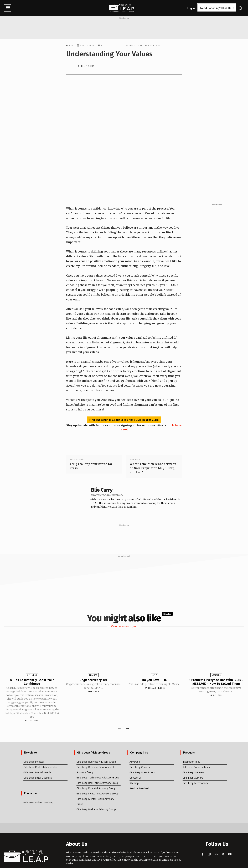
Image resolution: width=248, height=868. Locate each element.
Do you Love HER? (155, 661)
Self (140, 46)
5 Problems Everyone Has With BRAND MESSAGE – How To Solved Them (216, 665)
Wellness (32, 657)
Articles (130, 46)
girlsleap (93, 673)
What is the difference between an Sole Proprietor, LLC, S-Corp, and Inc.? (153, 449)
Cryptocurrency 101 (93, 661)
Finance (93, 657)
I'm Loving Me (138, 864)
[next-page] (127, 710)
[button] (240, 8)
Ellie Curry (88, 66)
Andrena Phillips (155, 669)
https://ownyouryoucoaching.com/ (107, 476)
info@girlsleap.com (92, 851)
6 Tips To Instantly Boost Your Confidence (32, 663)
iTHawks (167, 864)
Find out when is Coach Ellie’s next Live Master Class (124, 401)
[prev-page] (119, 710)
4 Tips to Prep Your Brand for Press (91, 447)
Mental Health (153, 46)
